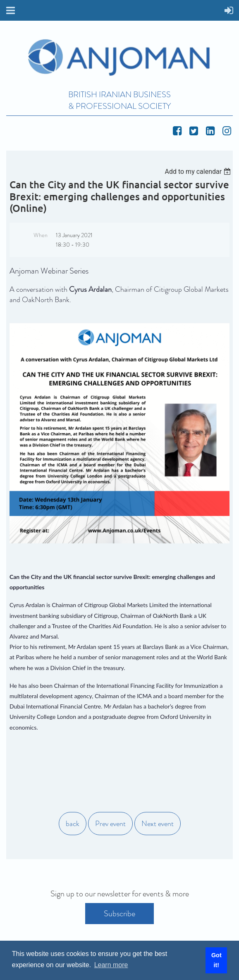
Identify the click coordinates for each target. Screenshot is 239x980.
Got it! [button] (216, 960)
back (73, 824)
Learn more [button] (111, 965)
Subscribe (119, 914)
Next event (158, 824)
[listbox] (199, 172)
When (41, 235)
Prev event (110, 824)
